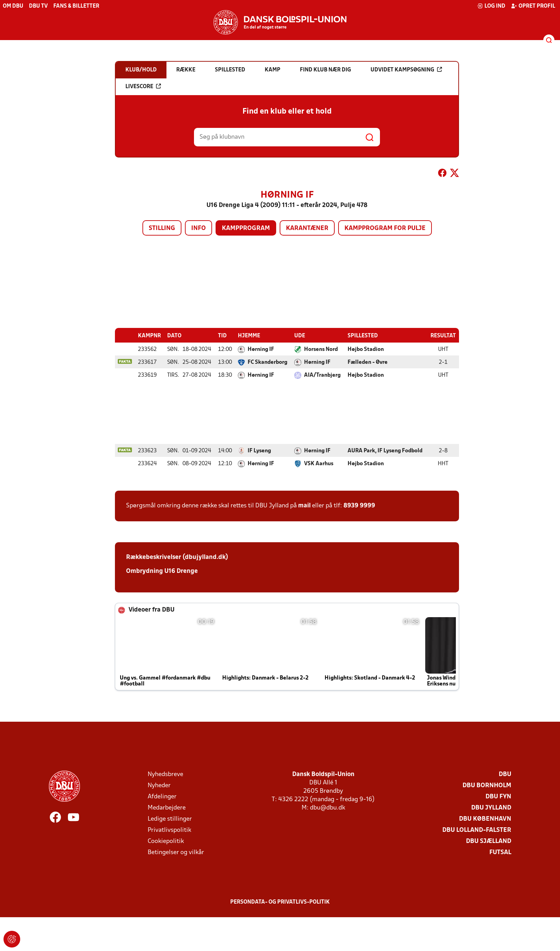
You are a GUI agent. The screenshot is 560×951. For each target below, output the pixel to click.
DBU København (485, 819)
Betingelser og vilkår (176, 852)
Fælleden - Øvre (368, 362)
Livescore (143, 86)
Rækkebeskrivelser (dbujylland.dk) (177, 557)
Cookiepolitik (166, 841)
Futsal (500, 852)
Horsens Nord (321, 349)
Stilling (162, 228)
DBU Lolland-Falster (477, 830)
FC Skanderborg (267, 362)
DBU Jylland (491, 808)
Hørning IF (261, 349)
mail (304, 505)
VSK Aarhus (319, 463)
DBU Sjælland (489, 841)
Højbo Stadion (366, 349)
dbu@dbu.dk (328, 808)
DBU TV (38, 6)
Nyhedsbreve (165, 774)
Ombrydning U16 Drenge (163, 571)
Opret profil (533, 6)
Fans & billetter (76, 6)
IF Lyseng (259, 451)
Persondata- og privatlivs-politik (280, 902)
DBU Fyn (498, 796)
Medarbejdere (167, 808)
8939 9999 (359, 505)
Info (199, 228)
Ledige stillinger (170, 819)
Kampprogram (246, 228)
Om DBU (13, 6)
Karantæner (307, 228)
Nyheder (159, 785)
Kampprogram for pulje (385, 228)
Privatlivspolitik (169, 830)
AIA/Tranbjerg (322, 375)
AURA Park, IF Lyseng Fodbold (385, 451)
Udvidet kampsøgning (406, 70)
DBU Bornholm (487, 785)
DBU (505, 774)
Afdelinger (162, 796)
